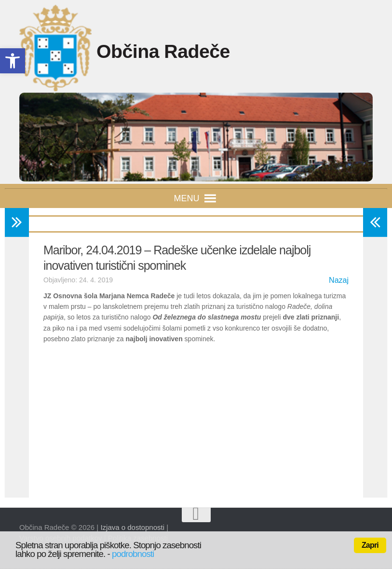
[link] (13, 61)
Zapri (370, 545)
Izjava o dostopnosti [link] (132, 527)
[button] (187, 198)
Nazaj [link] (339, 280)
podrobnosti (133, 554)
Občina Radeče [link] (173, 52)
